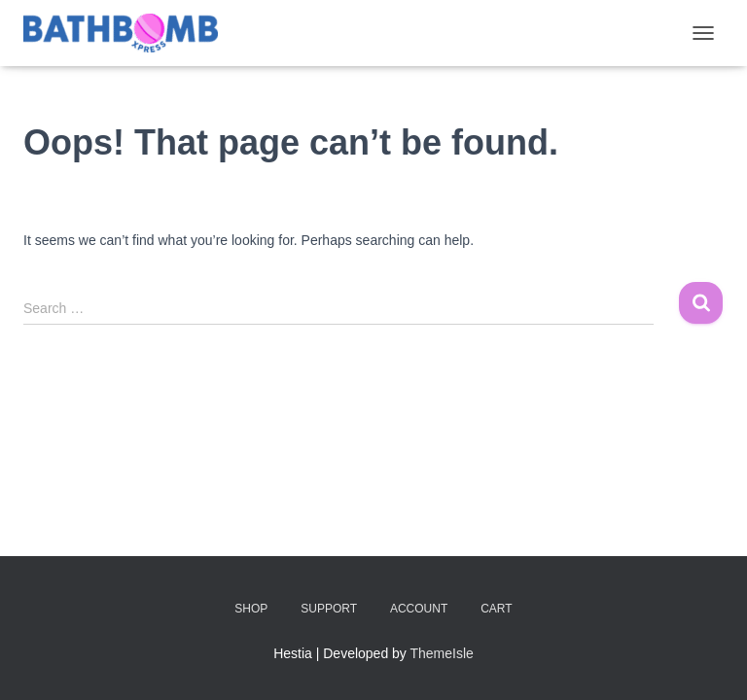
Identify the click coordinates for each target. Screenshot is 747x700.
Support (329, 609)
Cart (496, 609)
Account (419, 609)
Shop (251, 609)
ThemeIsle (442, 653)
